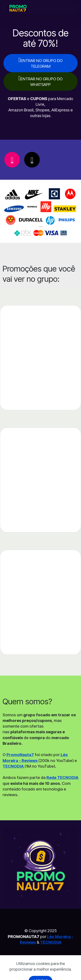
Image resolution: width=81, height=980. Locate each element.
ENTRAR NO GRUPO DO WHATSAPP (40, 81)
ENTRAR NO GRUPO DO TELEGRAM (40, 63)
